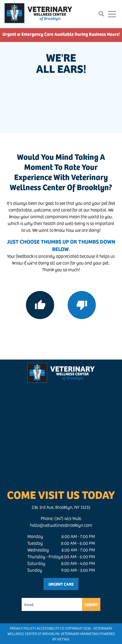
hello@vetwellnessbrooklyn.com (61, 525)
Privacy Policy (22, 628)
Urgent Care (61, 584)
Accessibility (48, 628)
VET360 (63, 639)
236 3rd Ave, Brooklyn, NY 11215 (61, 507)
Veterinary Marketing (80, 634)
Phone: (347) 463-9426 (61, 518)
